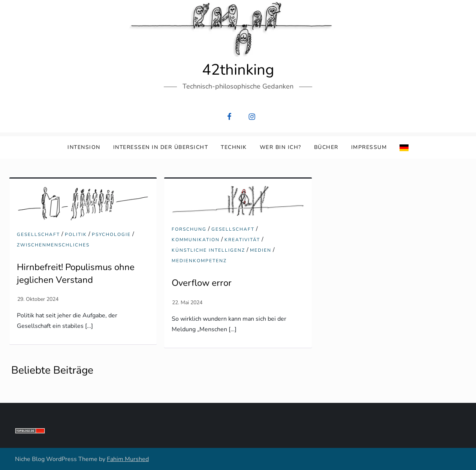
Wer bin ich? (281, 147)
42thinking (238, 70)
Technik (234, 147)
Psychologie (111, 235)
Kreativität (242, 240)
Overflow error (202, 283)
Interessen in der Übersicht (161, 147)
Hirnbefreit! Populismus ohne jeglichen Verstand (76, 273)
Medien (261, 250)
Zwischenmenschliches (53, 245)
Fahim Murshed (128, 459)
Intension (84, 147)
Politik (76, 235)
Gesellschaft (38, 235)
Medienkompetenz (199, 261)
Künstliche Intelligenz (208, 250)
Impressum (369, 147)
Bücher (326, 147)
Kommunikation (196, 240)
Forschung (189, 229)
